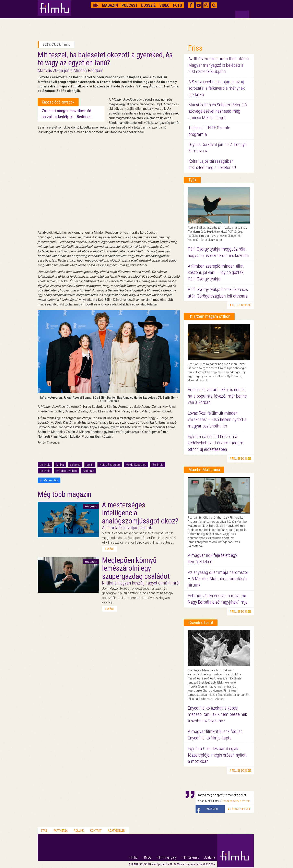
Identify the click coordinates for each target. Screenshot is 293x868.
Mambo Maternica (204, 470)
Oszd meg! (212, 809)
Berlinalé (158, 465)
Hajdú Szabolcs (136, 465)
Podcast (130, 5)
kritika (60, 465)
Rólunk (79, 831)
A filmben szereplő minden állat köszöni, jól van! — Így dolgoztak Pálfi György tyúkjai (216, 273)
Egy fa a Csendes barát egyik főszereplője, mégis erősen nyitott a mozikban (217, 755)
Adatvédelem (117, 831)
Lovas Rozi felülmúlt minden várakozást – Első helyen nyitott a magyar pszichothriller (217, 420)
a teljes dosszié (240, 305)
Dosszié (148, 5)
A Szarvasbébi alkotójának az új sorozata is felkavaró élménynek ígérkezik (217, 88)
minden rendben (67, 471)
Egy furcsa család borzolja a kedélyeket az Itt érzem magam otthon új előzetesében (216, 443)
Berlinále (88, 471)
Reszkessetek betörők (236, 801)
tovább (110, 549)
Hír (96, 5)
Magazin (110, 5)
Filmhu (133, 857)
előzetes (75, 465)
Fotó (178, 5)
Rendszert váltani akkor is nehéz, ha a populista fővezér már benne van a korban (217, 396)
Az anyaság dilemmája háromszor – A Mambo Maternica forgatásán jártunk (218, 579)
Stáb (44, 831)
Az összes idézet (239, 809)
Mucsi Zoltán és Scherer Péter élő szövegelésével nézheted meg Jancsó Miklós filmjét (218, 111)
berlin (90, 465)
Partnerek (61, 831)
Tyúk (192, 180)
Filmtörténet (190, 857)
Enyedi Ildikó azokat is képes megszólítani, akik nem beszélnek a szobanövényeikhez (217, 714)
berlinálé (45, 471)
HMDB (147, 857)
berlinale (45, 465)
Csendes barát (201, 623)
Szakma (209, 857)
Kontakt (96, 831)
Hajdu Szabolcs (110, 465)
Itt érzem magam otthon (209, 316)
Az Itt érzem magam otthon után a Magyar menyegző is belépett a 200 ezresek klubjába (219, 65)
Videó (164, 5)
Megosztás (49, 480)
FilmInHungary (167, 857)
